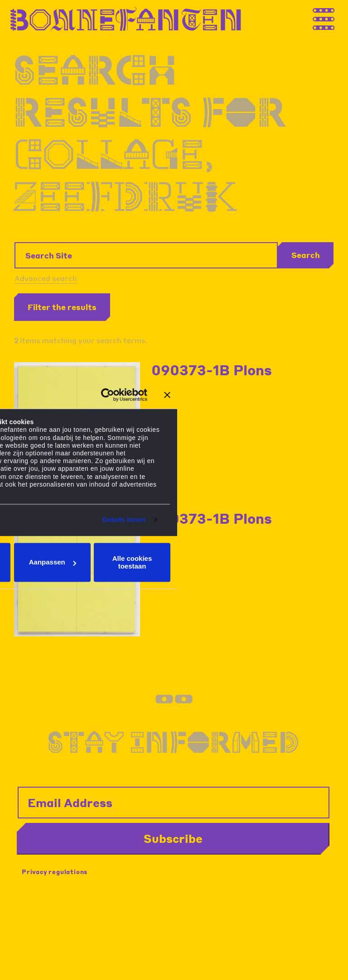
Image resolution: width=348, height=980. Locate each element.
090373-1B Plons (212, 370)
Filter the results (62, 307)
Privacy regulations (55, 872)
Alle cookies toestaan (132, 562)
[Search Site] (146, 255)
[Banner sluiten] (167, 395)
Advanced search (46, 278)
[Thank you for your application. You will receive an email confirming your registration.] (332, 17)
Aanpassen (53, 562)
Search (306, 255)
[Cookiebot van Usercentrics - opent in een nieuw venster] (108, 395)
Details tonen (124, 520)
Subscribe (173, 838)
